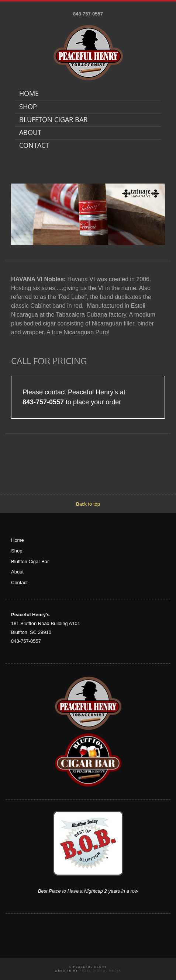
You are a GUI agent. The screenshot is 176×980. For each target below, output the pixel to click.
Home (29, 94)
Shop (28, 107)
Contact (34, 146)
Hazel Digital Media (100, 971)
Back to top (88, 504)
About (30, 133)
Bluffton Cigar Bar (53, 120)
